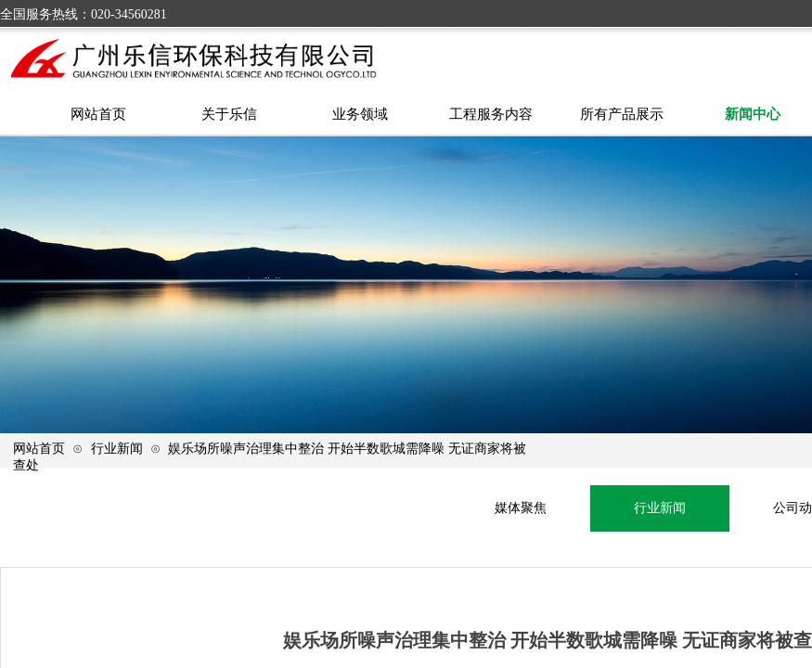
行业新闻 (117, 448)
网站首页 (39, 448)
